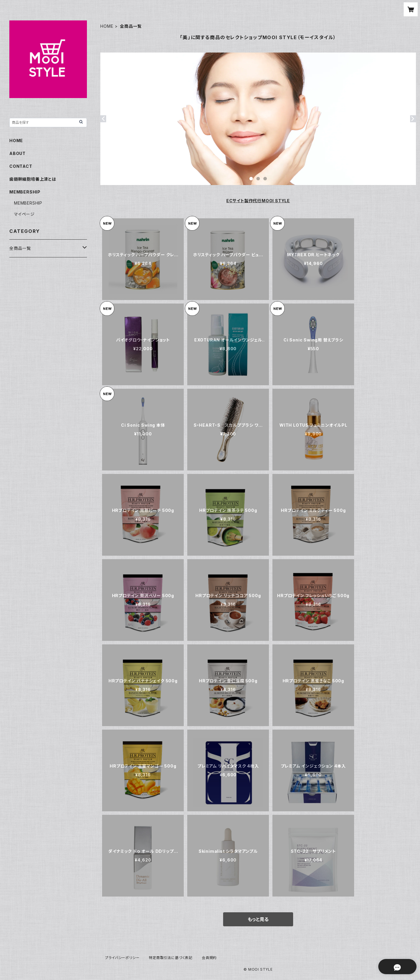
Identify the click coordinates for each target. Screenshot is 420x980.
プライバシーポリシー (122, 958)
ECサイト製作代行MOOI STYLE (258, 201)
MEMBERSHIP (28, 203)
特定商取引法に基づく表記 (171, 958)
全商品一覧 (20, 248)
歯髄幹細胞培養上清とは (33, 179)
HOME (107, 26)
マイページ (24, 214)
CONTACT (21, 166)
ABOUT (17, 153)
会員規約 (209, 958)
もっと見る (258, 919)
